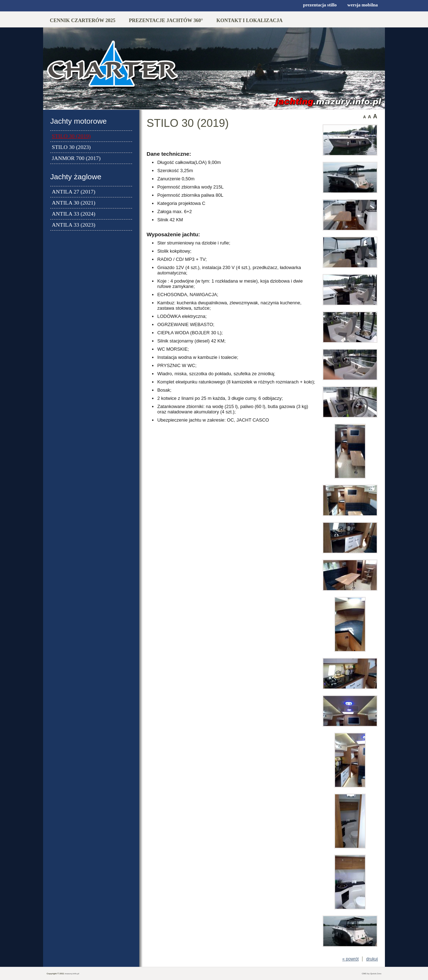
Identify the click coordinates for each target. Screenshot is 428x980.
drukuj (372, 959)
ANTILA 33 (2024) (74, 214)
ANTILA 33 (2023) (74, 225)
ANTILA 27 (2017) (74, 192)
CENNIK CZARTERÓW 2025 (83, 20)
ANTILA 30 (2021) (74, 203)
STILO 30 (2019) (71, 136)
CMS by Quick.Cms (372, 974)
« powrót (350, 959)
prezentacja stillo (320, 5)
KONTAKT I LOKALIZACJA (250, 20)
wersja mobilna (363, 5)
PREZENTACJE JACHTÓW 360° (166, 20)
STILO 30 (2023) (71, 147)
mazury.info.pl (72, 974)
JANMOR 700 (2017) (76, 158)
